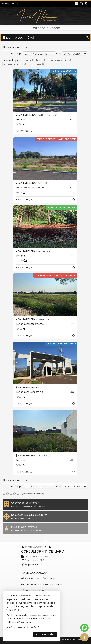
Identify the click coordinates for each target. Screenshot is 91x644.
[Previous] (18, 90)
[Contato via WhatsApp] (84, 628)
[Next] (73, 90)
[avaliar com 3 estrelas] (11, 494)
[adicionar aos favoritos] (74, 132)
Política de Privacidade (19, 622)
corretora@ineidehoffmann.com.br (43, 585)
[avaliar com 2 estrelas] (8, 494)
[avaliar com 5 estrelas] (18, 494)
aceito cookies (45, 634)
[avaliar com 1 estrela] (4, 494)
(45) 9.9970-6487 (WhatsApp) (40, 578)
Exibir (59, 54)
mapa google (32, 565)
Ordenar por (16, 54)
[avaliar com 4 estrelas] (15, 494)
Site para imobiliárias (67, 640)
